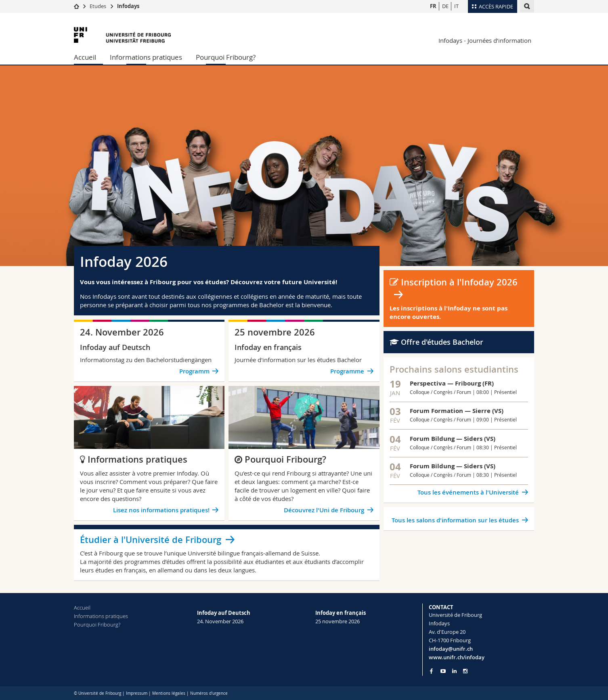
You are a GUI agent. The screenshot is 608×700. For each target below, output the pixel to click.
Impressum (137, 693)
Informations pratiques (146, 57)
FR (433, 6)
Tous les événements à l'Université (468, 492)
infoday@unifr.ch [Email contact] (451, 649)
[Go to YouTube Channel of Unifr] (443, 671)
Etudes (98, 6)
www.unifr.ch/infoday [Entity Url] (457, 657)
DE (445, 6)
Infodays (128, 6)
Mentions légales (169, 693)
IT (456, 6)
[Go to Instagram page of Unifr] (465, 671)
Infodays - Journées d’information (485, 40)
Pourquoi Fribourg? (226, 57)
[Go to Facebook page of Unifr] (431, 671)
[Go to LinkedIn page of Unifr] (454, 671)
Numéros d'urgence (209, 693)
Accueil (85, 57)
